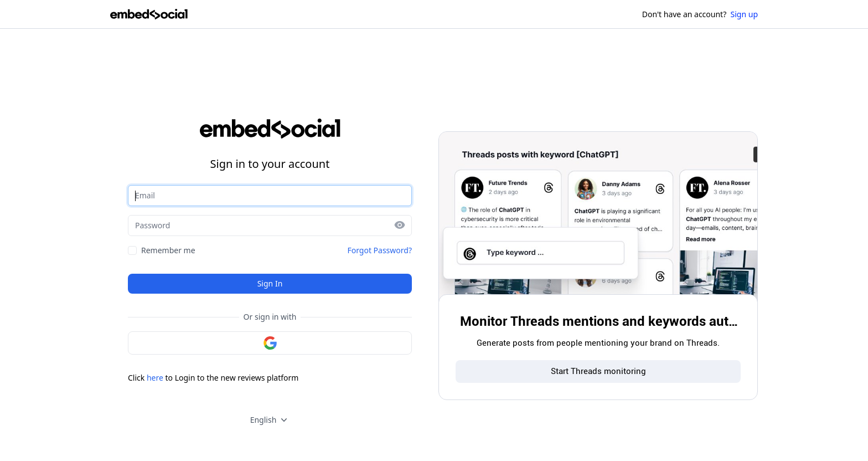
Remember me (168, 250)
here (155, 378)
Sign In (270, 283)
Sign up (744, 14)
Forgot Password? (379, 250)
